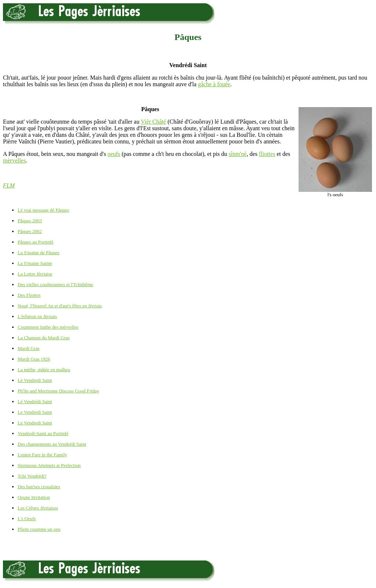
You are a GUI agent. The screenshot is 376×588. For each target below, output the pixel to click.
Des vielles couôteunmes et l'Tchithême (55, 284)
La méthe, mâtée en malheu (44, 370)
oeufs (114, 154)
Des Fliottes (29, 295)
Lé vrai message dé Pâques (43, 210)
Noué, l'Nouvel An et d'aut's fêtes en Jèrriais (60, 306)
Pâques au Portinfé (35, 242)
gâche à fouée (214, 84)
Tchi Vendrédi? (32, 476)
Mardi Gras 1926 (34, 359)
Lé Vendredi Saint (35, 380)
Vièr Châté (153, 122)
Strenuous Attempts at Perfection (49, 465)
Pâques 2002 (30, 231)
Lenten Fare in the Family (42, 455)
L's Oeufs (27, 518)
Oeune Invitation (34, 497)
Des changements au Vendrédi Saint (52, 444)
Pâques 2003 (30, 221)
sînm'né (238, 154)
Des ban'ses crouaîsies (39, 487)
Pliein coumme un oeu (39, 529)
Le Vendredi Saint (35, 412)
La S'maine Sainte (35, 263)
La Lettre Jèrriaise (35, 274)
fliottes (267, 154)
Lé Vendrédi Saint (35, 401)
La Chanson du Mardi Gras (44, 338)
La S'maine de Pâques (39, 253)
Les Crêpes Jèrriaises (38, 508)
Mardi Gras (29, 348)
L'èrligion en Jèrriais (37, 316)
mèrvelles (14, 160)
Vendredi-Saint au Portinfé (43, 433)
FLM (9, 185)
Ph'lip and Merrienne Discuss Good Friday (58, 391)
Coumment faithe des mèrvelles (48, 327)
